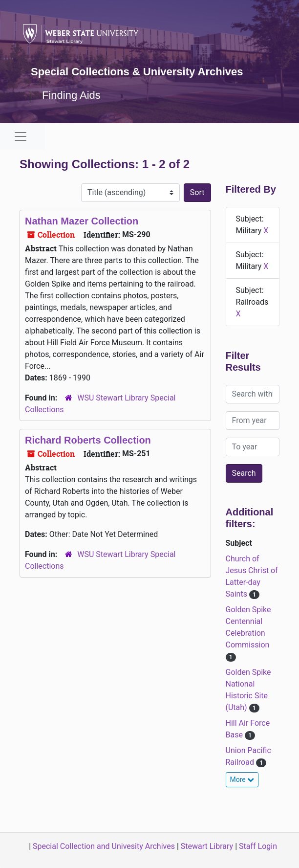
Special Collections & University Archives (137, 72)
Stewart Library (207, 846)
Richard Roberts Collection (88, 440)
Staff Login (258, 846)
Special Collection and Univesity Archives (104, 846)
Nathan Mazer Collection (82, 221)
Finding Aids (71, 95)
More (242, 779)
